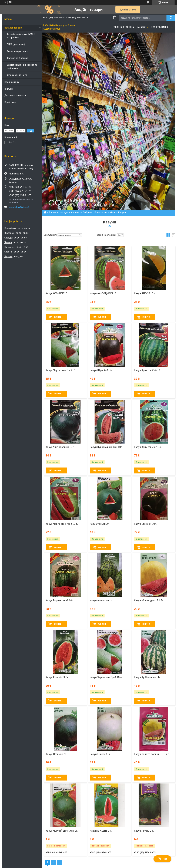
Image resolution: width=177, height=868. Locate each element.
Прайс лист (10, 102)
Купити (58, 317)
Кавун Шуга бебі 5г (101, 370)
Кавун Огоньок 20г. (145, 524)
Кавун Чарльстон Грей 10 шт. (107, 677)
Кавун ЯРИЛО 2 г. (144, 831)
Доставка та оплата (15, 95)
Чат (162, 859)
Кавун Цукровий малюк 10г (106, 447)
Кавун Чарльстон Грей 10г (61, 370)
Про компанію (12, 82)
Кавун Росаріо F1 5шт (58, 677)
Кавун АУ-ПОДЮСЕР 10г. (104, 293)
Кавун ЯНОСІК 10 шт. (146, 293)
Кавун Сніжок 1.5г (100, 754)
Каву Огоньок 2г (99, 524)
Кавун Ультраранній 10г (60, 447)
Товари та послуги (59, 212)
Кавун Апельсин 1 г (101, 600)
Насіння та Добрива (18, 58)
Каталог (141, 27)
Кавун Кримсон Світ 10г (148, 370)
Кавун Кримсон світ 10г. (148, 447)
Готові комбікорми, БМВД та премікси (21, 36)
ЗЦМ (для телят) (16, 44)
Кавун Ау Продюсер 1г (147, 677)
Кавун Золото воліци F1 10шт (151, 754)
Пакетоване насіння (105, 212)
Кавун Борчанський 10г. (60, 600)
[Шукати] (171, 18)
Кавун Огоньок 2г (56, 754)
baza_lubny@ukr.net (19, 207)
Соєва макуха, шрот (18, 51)
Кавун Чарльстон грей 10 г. (62, 524)
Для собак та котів (17, 75)
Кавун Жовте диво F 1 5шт (150, 600)
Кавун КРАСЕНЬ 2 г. (101, 831)
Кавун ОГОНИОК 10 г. (58, 293)
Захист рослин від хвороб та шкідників (22, 66)
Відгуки (9, 89)
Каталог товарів (13, 28)
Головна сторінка (123, 27)
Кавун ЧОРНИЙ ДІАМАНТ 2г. (62, 831)
